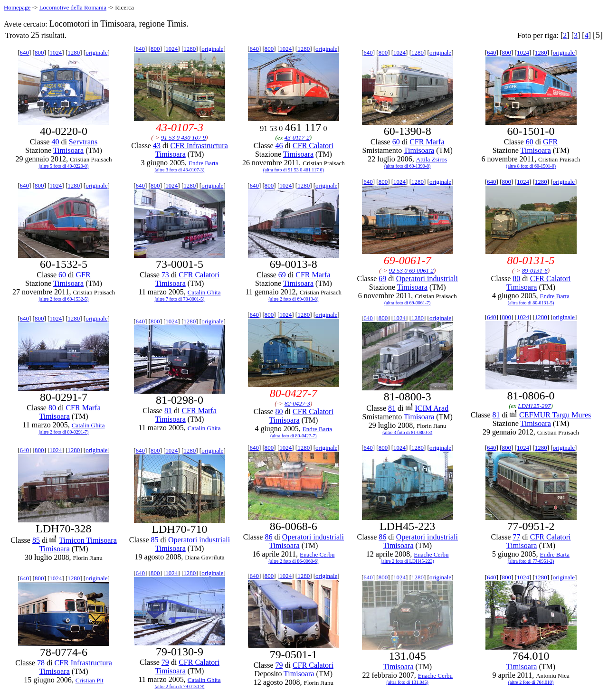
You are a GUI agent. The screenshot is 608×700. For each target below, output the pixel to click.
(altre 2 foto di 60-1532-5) (63, 299)
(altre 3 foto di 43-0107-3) (179, 170)
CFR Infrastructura (199, 146)
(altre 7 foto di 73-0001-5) (179, 299)
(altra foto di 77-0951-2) (531, 561)
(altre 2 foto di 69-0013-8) (293, 299)
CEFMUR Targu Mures (555, 415)
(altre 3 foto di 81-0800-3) (407, 432)
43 (157, 146)
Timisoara (68, 150)
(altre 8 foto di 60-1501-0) (531, 166)
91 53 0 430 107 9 (183, 137)
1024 (56, 52)
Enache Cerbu (317, 554)
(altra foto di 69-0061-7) (407, 303)
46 (279, 146)
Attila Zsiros (432, 159)
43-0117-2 (297, 137)
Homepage (17, 7)
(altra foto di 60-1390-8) (407, 166)
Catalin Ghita (204, 292)
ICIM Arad (432, 408)
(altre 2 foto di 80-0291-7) (63, 432)
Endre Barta (203, 163)
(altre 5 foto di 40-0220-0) (63, 166)
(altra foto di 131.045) (408, 682)
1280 (74, 52)
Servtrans (83, 142)
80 (516, 279)
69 (282, 275)
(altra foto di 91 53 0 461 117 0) (294, 170)
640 (25, 52)
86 (268, 537)
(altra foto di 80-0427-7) (293, 436)
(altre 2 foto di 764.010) (531, 682)
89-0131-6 (535, 270)
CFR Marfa (427, 142)
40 (55, 142)
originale (96, 52)
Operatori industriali (427, 279)
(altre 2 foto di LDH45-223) (408, 561)
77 (516, 537)
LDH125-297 (534, 406)
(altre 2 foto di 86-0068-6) (293, 561)
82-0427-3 (297, 403)
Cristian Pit (90, 680)
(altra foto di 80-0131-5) (531, 303)
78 (41, 663)
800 (39, 52)
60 (396, 142)
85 (36, 540)
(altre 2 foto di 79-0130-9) (179, 686)
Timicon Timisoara (88, 540)
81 (168, 411)
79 (165, 662)
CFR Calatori (313, 146)
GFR (550, 142)
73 (165, 275)
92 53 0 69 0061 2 (411, 270)
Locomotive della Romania (73, 7)
